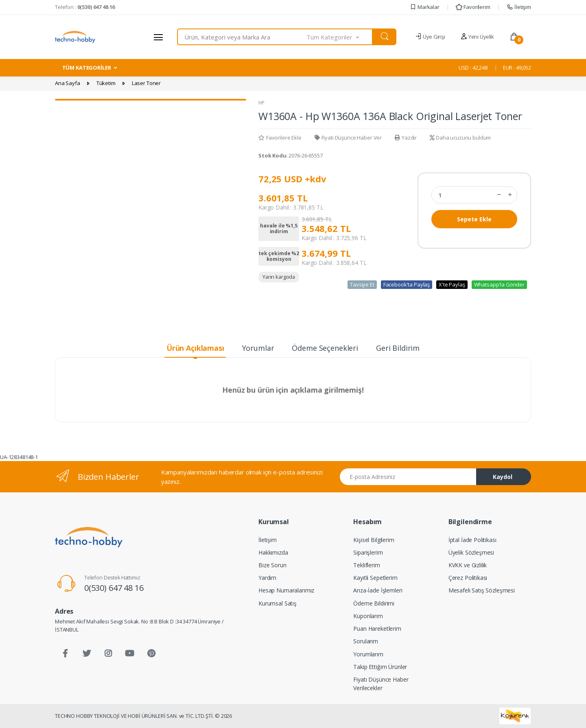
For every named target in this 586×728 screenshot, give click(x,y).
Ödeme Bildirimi (374, 603)
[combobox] (242, 37)
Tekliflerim (366, 565)
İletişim (519, 7)
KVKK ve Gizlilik (468, 565)
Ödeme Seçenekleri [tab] (325, 348)
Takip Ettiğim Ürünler (380, 667)
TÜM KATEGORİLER (87, 68)
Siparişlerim (368, 552)
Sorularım (366, 641)
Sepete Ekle (474, 219)
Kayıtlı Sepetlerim (375, 578)
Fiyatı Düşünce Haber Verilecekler (381, 684)
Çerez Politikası (468, 578)
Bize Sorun (272, 565)
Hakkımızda (273, 552)
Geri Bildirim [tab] (398, 348)
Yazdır (406, 138)
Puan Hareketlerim (377, 629)
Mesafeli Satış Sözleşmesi (482, 590)
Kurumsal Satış (278, 603)
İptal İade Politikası (472, 540)
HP (261, 103)
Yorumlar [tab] (258, 348)
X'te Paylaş (452, 284)
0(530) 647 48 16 (114, 588)
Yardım (267, 578)
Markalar (425, 7)
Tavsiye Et (362, 284)
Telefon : (85, 7)
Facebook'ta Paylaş (407, 284)
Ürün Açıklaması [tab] (195, 348)
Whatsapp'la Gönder (499, 284)
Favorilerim (473, 7)
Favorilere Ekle (280, 138)
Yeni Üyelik (477, 37)
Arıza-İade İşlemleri (378, 590)
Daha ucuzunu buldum (460, 138)
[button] (340, 37)
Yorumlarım (368, 654)
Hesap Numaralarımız (286, 590)
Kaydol (503, 477)
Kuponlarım (368, 616)
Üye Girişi (430, 37)
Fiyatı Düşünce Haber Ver (348, 138)
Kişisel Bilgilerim (374, 540)
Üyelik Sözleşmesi (471, 552)
